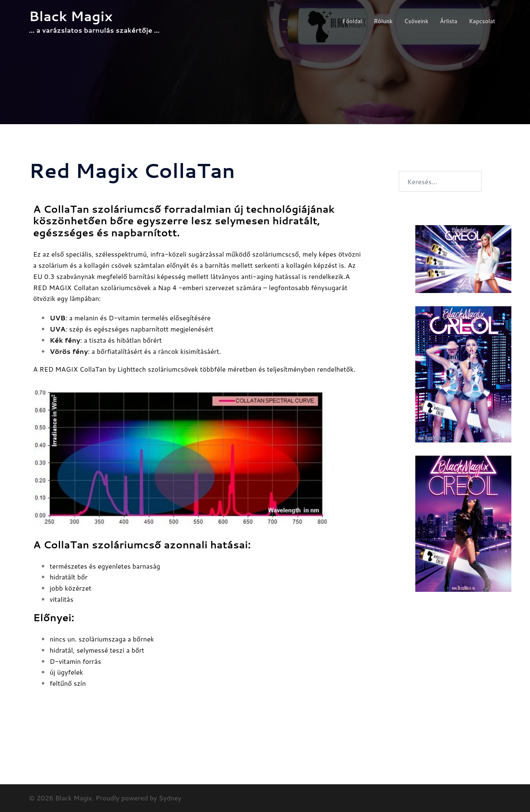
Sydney (170, 798)
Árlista (449, 21)
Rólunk (383, 21)
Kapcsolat (482, 21)
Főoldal (352, 21)
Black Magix (71, 16)
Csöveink (416, 21)
